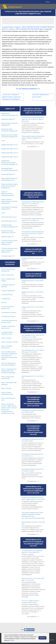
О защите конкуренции (8, 291)
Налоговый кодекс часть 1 (9, 217)
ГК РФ (3, 141)
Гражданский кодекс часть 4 (10, 157)
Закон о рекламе (6, 388)
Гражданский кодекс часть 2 (10, 149)
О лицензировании (7, 295)
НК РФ (3, 213)
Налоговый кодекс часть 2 (9, 221)
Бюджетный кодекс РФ (8, 119)
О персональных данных (9, 312)
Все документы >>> (33, 147)
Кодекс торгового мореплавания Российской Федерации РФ (9, 201)
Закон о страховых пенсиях (10, 342)
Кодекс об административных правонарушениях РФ (8, 194)
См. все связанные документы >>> (28, 89)
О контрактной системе (8, 316)
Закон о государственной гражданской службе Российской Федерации (9, 371)
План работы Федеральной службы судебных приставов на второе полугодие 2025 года (32, 514)
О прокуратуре (6, 299)
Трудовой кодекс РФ (7, 237)
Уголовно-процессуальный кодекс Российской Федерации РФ (9, 250)
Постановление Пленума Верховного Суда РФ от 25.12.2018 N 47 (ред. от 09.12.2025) (33, 119)
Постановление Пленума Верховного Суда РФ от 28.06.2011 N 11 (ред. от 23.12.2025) (33, 234)
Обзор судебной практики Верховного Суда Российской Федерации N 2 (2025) (33, 138)
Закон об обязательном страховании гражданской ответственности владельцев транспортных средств (9, 355)
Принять (42, 638)
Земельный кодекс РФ (8, 174)
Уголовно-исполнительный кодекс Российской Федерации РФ (9, 242)
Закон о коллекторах (7, 275)
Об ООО (4, 303)
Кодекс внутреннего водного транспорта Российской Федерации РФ (10, 186)
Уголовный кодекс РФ (8, 256)
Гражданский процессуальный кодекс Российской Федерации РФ (9, 163)
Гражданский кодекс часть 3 (10, 153)
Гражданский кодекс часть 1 (10, 145)
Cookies (12, 640)
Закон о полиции (6, 338)
